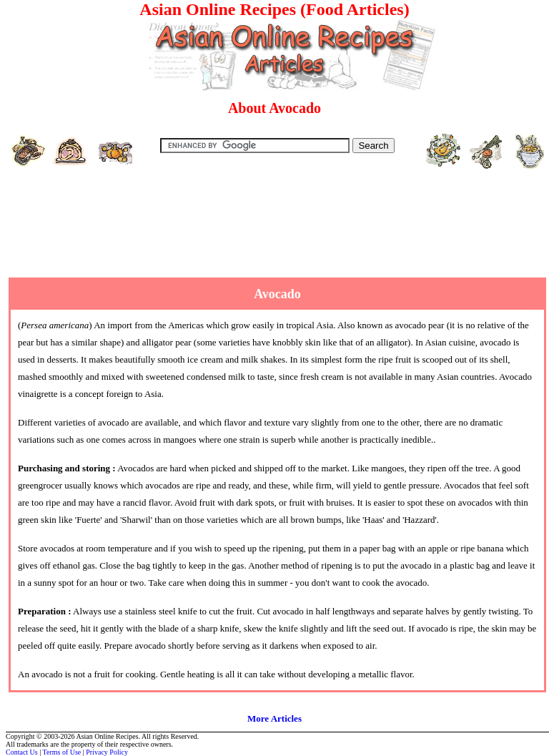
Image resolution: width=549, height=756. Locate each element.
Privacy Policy (107, 752)
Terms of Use (62, 752)
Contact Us (22, 752)
